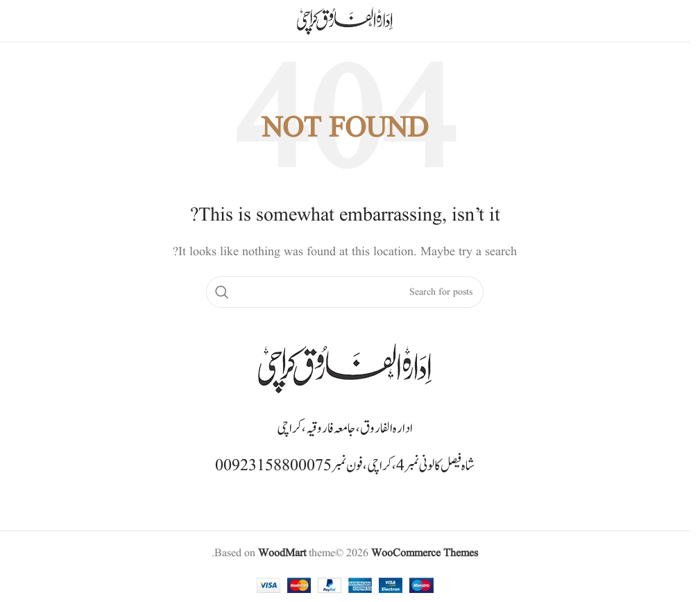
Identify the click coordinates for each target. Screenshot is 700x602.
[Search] (345, 292)
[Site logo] (345, 21)
